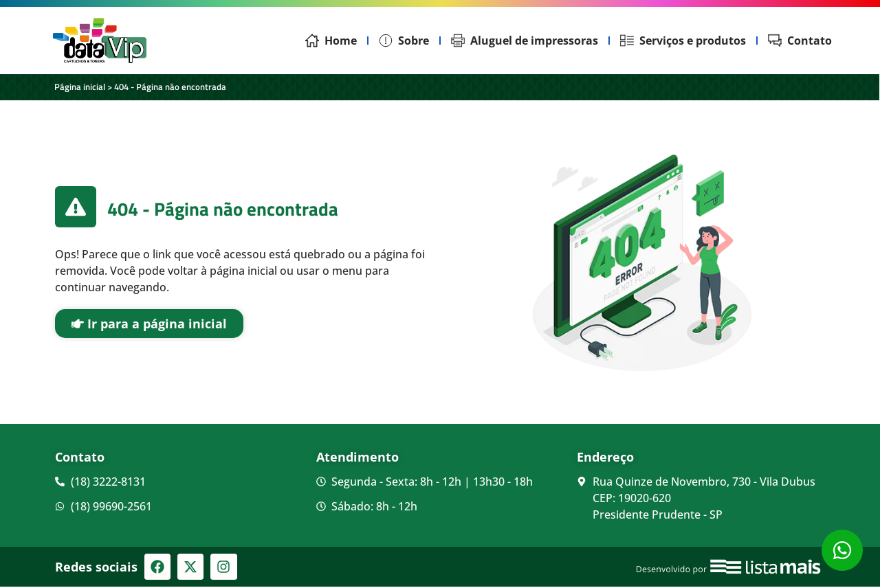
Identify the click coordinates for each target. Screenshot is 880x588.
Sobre (404, 41)
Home (331, 41)
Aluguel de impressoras (525, 41)
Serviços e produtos (683, 41)
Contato (800, 41)
